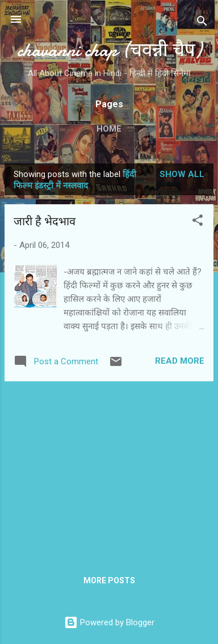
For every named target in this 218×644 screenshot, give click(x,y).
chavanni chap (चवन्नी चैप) (109, 50)
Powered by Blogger (109, 622)
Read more (180, 361)
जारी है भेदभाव (45, 222)
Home (109, 129)
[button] (198, 222)
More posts (109, 580)
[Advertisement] (109, 470)
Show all (182, 174)
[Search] (202, 23)
